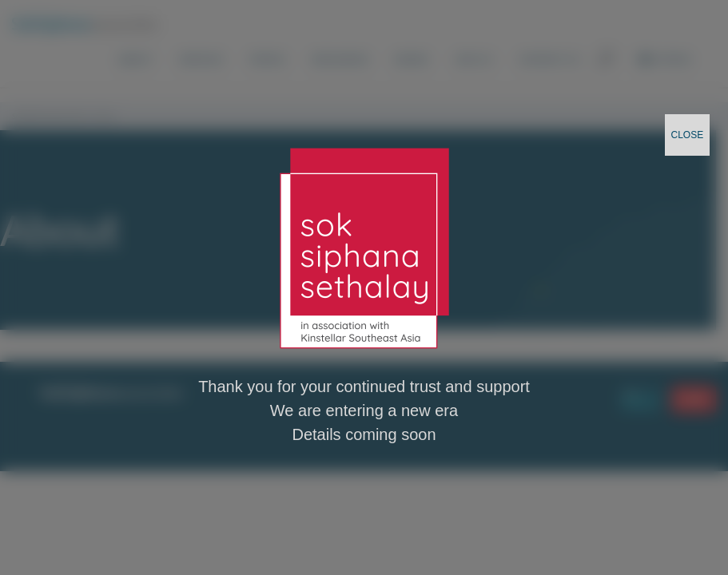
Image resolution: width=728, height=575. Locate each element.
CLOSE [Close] (688, 135)
